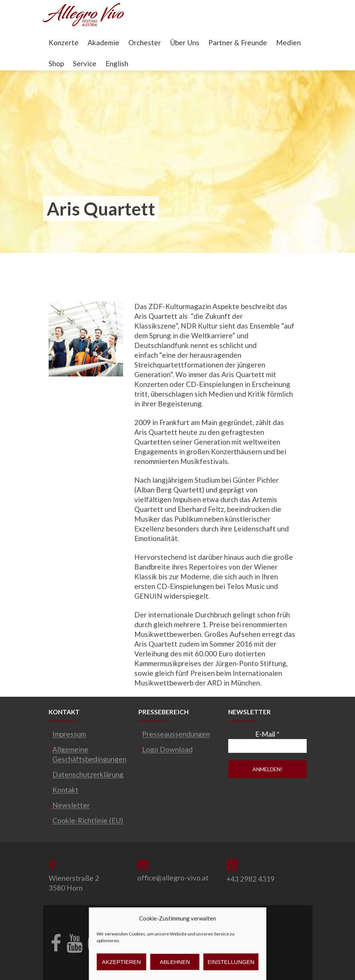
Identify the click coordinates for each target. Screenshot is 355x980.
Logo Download (167, 749)
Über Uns (185, 42)
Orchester (145, 42)
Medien (288, 42)
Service (85, 63)
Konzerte (64, 42)
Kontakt (65, 790)
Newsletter (71, 805)
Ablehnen (175, 962)
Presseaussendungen (176, 734)
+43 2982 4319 (250, 879)
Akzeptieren (122, 962)
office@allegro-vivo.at (173, 878)
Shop (56, 63)
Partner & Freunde (238, 42)
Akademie (103, 42)
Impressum (69, 734)
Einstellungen (231, 962)
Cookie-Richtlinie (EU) (88, 820)
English (117, 63)
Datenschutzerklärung (88, 774)
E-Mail (267, 734)
